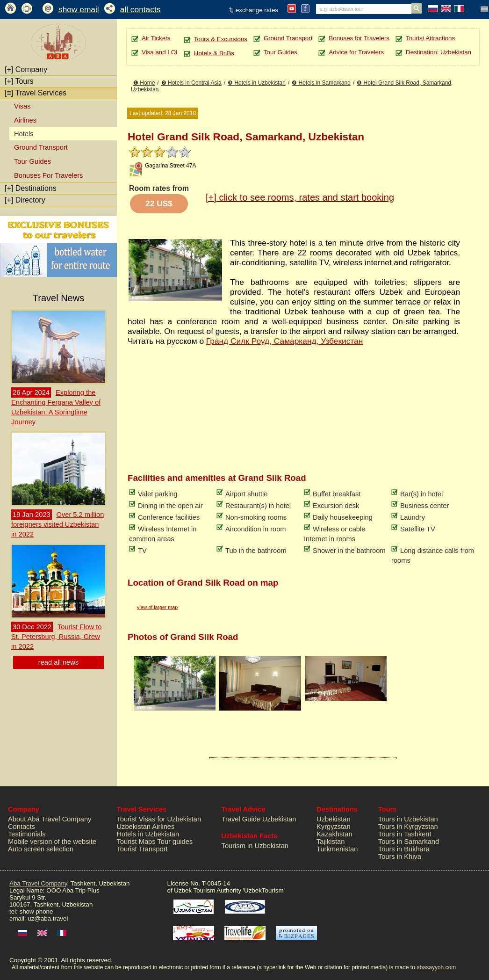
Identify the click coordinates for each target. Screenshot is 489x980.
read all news (58, 662)
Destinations (31, 188)
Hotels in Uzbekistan (148, 834)
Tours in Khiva (400, 857)
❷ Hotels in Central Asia (191, 83)
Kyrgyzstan (334, 827)
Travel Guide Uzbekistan (259, 819)
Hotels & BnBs (214, 53)
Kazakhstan (334, 834)
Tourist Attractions (430, 38)
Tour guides (175, 842)
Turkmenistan (337, 849)
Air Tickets (156, 38)
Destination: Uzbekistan (439, 52)
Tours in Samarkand (409, 842)
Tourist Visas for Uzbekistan (159, 819)
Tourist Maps (136, 842)
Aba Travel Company (38, 883)
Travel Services (36, 93)
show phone (36, 911)
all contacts (140, 9)
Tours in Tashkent (405, 834)
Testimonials (27, 834)
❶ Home (144, 83)
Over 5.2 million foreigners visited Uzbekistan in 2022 (58, 524)
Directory (25, 200)
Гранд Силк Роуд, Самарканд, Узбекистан (284, 341)
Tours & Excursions (221, 39)
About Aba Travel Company (50, 819)
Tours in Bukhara (404, 849)
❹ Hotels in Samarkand (321, 83)
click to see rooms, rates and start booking (300, 197)
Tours (19, 81)
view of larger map (157, 607)
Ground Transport (41, 147)
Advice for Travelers (356, 52)
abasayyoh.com (436, 967)
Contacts (22, 827)
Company (26, 69)
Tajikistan (331, 842)
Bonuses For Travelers (48, 175)
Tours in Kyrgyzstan (408, 827)
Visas (22, 106)
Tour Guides (32, 161)
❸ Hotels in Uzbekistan (257, 83)
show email (79, 9)
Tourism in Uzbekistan (255, 846)
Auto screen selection (41, 849)
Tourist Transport (142, 849)
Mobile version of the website (52, 842)
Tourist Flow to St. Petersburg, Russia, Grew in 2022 (56, 637)
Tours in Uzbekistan (408, 819)
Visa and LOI (160, 52)
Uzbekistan (334, 819)
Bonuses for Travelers (359, 38)
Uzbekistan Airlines (146, 827)
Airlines (25, 120)
